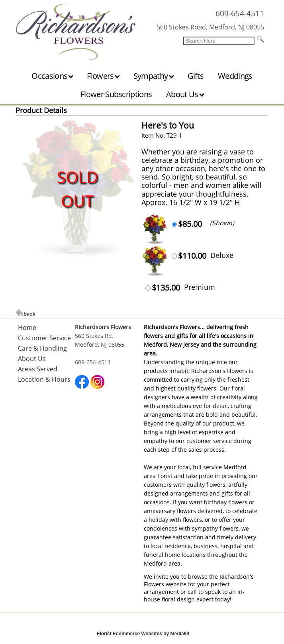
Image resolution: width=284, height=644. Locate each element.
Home (27, 328)
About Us (185, 94)
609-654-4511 (240, 13)
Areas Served (38, 369)
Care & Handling (42, 348)
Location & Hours (44, 379)
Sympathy (154, 76)
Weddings (235, 76)
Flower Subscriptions (116, 94)
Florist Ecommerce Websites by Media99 (143, 634)
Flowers (103, 76)
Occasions (52, 76)
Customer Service (44, 338)
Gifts (196, 76)
